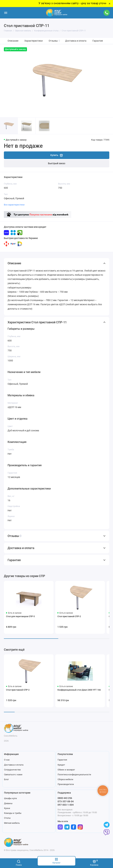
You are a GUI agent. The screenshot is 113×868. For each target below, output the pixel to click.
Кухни (7, 808)
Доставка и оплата (76, 41)
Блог (6, 779)
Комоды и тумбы (13, 813)
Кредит (61, 765)
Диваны (8, 803)
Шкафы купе (10, 798)
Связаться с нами (13, 775)
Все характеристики (14, 205)
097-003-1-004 (66, 805)
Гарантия (98, 41)
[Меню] (6, 13)
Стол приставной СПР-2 (69, 616)
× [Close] (110, 4)
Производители (66, 784)
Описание (13, 41)
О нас (7, 760)
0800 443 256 (65, 798)
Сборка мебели (65, 779)
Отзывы (54, 41)
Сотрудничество (12, 770)
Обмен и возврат (66, 770)
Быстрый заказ (57, 163)
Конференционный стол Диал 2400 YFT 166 (79, 690)
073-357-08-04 (66, 801)
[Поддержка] (107, 13)
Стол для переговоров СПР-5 (20, 616)
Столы (7, 818)
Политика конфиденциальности (74, 775)
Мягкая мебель (12, 823)
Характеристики (34, 41)
